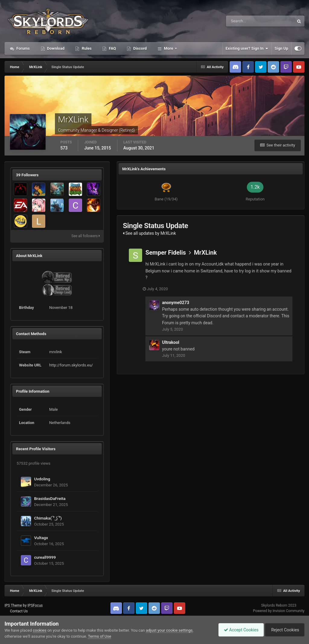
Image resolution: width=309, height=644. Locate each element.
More (169, 48)
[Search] (242, 21)
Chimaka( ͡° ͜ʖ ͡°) (48, 518)
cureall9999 (45, 557)
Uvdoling (42, 479)
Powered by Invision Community (279, 611)
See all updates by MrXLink (149, 233)
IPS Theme (13, 605)
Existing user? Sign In (247, 49)
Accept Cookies (238, 630)
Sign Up (281, 48)
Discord (139, 48)
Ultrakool (171, 342)
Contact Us (19, 611)
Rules (86, 48)
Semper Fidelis (166, 253)
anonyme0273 (176, 303)
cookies (40, 630)
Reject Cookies (284, 630)
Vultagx (41, 538)
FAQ (112, 48)
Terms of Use (99, 636)
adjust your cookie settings (169, 630)
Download (55, 48)
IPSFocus (35, 605)
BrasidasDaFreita (50, 498)
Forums (23, 48)
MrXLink (205, 253)
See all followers (86, 236)
